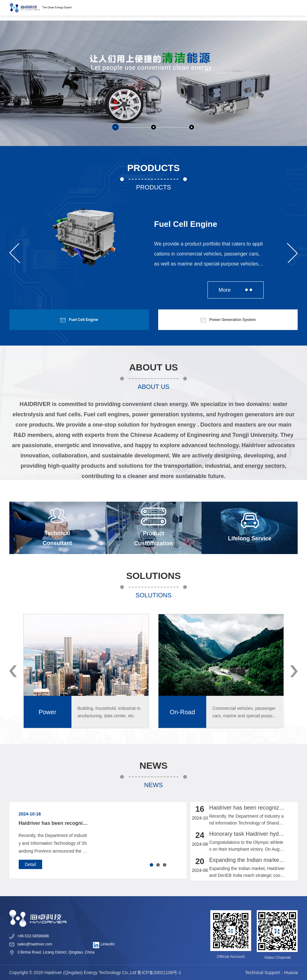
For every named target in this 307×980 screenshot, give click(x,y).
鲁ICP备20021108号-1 (159, 973)
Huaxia (291, 973)
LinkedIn (104, 945)
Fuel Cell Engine (79, 320)
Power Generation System (228, 320)
